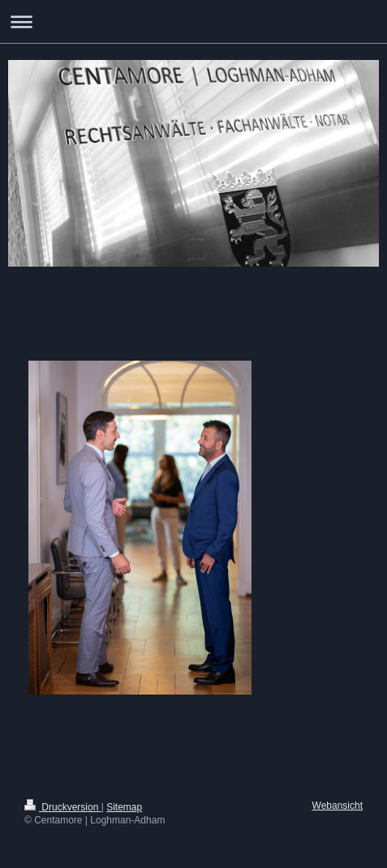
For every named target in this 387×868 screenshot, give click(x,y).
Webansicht (338, 806)
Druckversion (63, 807)
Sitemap (124, 807)
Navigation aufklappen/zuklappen (193, 21)
